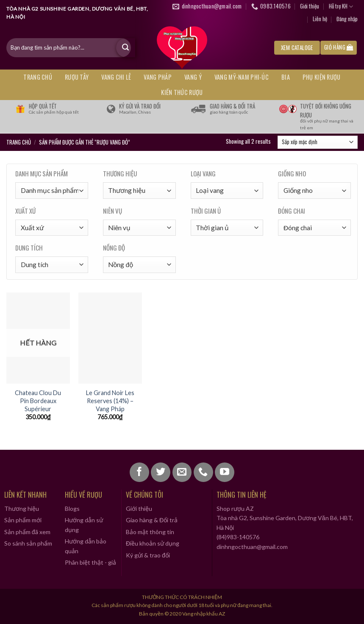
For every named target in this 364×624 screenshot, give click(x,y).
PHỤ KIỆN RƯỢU (322, 77)
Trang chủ (38, 77)
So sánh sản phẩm (28, 543)
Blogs (72, 508)
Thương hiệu (22, 508)
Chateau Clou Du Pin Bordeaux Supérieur (38, 401)
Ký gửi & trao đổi (148, 555)
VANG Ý (193, 77)
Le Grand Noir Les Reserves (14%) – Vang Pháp (110, 401)
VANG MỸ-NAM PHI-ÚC (242, 77)
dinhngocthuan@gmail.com (252, 547)
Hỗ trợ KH (341, 6)
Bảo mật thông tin (150, 532)
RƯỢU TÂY (77, 77)
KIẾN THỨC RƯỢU (182, 92)
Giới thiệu (310, 6)
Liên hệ (320, 19)
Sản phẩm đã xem (27, 532)
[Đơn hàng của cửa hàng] (318, 142)
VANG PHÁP (158, 77)
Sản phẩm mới (23, 520)
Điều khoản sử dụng (153, 543)
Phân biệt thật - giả (90, 562)
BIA (286, 77)
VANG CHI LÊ (116, 77)
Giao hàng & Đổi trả (152, 520)
